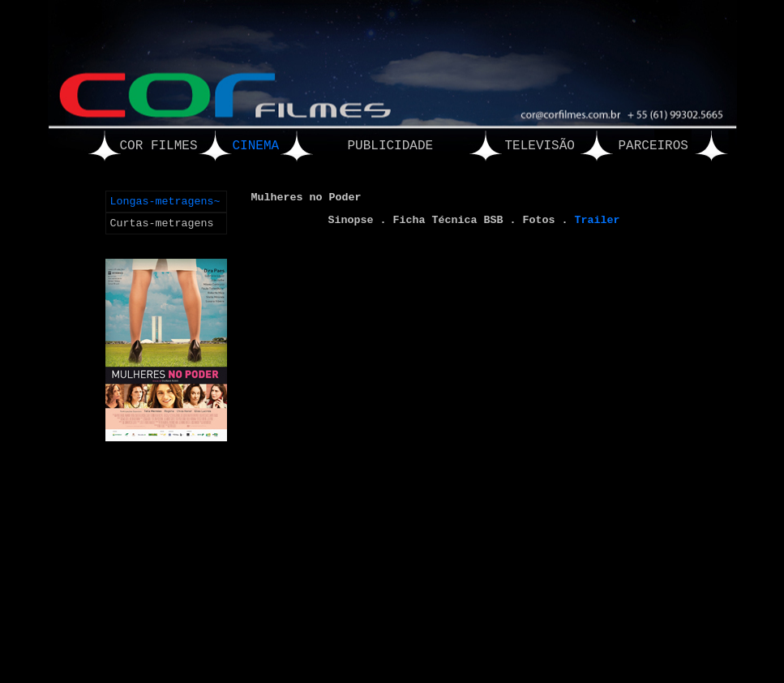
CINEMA (256, 146)
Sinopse (351, 220)
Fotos (538, 220)
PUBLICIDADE (391, 146)
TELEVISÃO (540, 146)
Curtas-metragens (162, 223)
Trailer (597, 220)
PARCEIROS (653, 146)
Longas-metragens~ (165, 202)
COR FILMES (159, 146)
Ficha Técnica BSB (448, 220)
